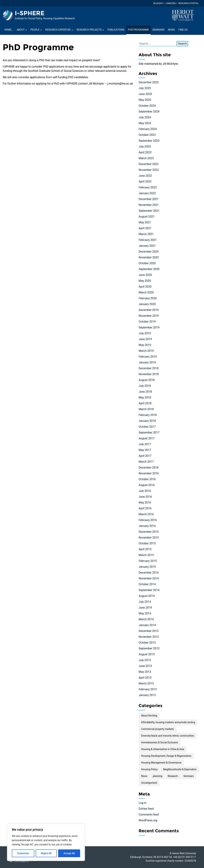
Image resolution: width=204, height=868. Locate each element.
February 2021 (148, 240)
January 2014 (147, 625)
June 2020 (145, 275)
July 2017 (145, 444)
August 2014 (147, 596)
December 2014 (149, 573)
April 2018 (145, 403)
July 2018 (145, 386)
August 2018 (147, 380)
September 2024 (149, 112)
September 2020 (149, 269)
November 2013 (149, 637)
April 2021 (145, 228)
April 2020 (145, 287)
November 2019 (149, 316)
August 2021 (147, 217)
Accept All (69, 853)
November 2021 (149, 205)
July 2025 (145, 88)
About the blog (149, 716)
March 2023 (146, 158)
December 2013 (149, 631)
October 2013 (147, 643)
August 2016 (147, 485)
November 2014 (149, 578)
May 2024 (145, 123)
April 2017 (145, 456)
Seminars (158, 30)
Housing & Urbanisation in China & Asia (163, 749)
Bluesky (158, 3)
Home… (9, 30)
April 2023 (145, 152)
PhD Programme (138, 30)
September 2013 (149, 648)
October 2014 (147, 584)
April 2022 (145, 182)
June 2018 (145, 392)
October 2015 (147, 543)
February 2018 (148, 415)
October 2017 (147, 427)
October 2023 (147, 135)
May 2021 (145, 222)
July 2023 (145, 147)
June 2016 (145, 497)
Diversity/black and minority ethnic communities (168, 736)
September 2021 (149, 211)
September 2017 (149, 432)
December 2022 (149, 164)
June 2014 (145, 608)
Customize (23, 853)
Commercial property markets (157, 729)
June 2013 (145, 666)
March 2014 (146, 619)
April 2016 (145, 508)
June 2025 (145, 94)
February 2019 (148, 357)
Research (173, 776)
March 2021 (146, 234)
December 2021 (149, 199)
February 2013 (148, 689)
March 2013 (146, 683)
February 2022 (148, 187)
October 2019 (147, 322)
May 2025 (145, 100)
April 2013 (145, 678)
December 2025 (149, 82)
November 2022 (149, 170)
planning (158, 776)
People (36, 30)
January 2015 (147, 567)
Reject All (46, 853)
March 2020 (146, 292)
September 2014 (149, 590)
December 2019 (149, 310)
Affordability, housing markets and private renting (168, 722)
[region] (46, 842)
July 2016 (145, 491)
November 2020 (149, 257)
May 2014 (145, 613)
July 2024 (145, 117)
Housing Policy (149, 769)
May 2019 (145, 345)
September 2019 (149, 327)
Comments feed (149, 815)
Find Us (183, 30)
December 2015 (149, 532)
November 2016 (149, 473)
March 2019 (146, 351)
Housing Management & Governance (161, 763)
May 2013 (145, 672)
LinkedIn (171, 3)
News (171, 30)
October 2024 (147, 106)
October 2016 (147, 479)
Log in (142, 803)
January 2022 (147, 193)
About (22, 30)
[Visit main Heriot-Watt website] (183, 15)
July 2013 (145, 660)
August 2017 (147, 438)
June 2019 (145, 339)
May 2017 (145, 450)
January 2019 (147, 362)
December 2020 (149, 252)
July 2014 (145, 602)
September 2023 (149, 141)
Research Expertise (59, 30)
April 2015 (145, 549)
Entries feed (146, 809)
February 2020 (148, 298)
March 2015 (146, 555)
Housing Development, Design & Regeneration (166, 756)
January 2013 (147, 695)
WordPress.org (148, 820)
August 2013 (147, 654)
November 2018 (149, 374)
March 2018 (146, 409)
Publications (116, 30)
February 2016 (148, 520)
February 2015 (148, 561)
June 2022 (145, 176)
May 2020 (145, 281)
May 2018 (145, 397)
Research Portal (189, 3)
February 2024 (148, 129)
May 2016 (145, 503)
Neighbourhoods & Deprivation (180, 769)
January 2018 (147, 421)
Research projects (90, 30)
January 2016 (147, 526)
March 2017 (146, 462)
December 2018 (149, 368)
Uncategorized (149, 783)
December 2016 (149, 468)
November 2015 (149, 538)
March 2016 (146, 514)
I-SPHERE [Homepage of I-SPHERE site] (30, 13)
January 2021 (147, 246)
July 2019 (145, 333)
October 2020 (147, 263)
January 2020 (147, 304)
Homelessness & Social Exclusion (160, 742)
